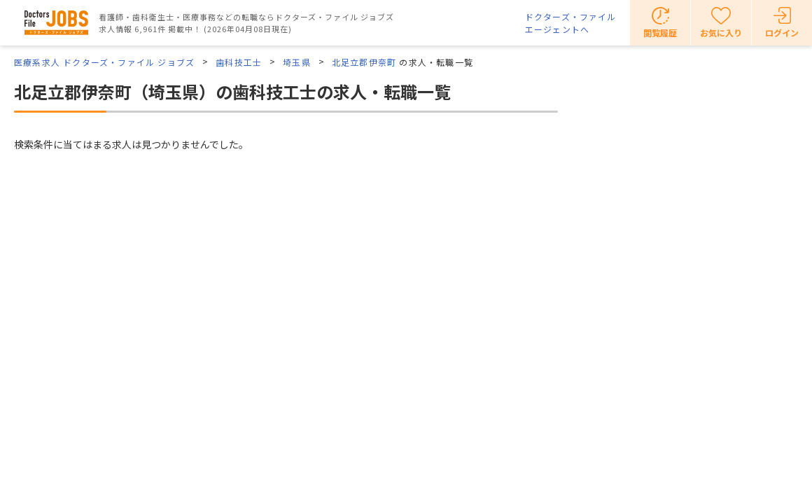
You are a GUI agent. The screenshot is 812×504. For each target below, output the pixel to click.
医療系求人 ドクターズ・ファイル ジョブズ (104, 62)
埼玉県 (297, 62)
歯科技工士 (239, 62)
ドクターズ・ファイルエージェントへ (570, 23)
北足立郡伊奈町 (364, 62)
